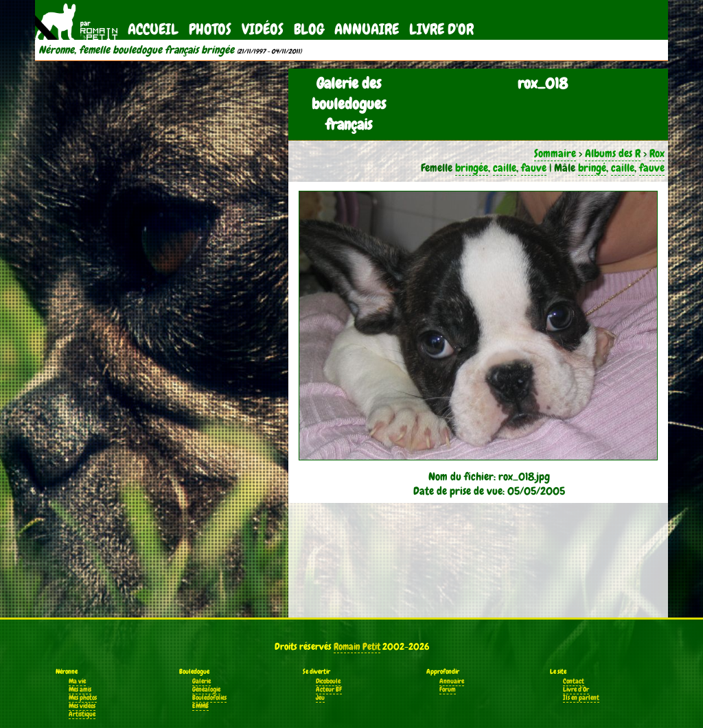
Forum (448, 690)
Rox (657, 153)
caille (505, 168)
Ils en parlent (581, 698)
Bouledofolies (209, 698)
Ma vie (77, 681)
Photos (210, 29)
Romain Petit (357, 646)
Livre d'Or (441, 29)
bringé (592, 168)
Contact (574, 681)
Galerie (201, 681)
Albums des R (613, 153)
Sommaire (555, 153)
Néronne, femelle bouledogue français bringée (136, 50)
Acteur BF (329, 690)
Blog (309, 29)
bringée (472, 168)
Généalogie (206, 690)
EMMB (200, 706)
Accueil (153, 29)
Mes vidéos (82, 706)
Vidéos (263, 29)
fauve (534, 168)
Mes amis (80, 690)
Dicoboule (328, 681)
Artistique (82, 714)
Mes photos (83, 698)
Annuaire (367, 29)
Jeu (320, 698)
